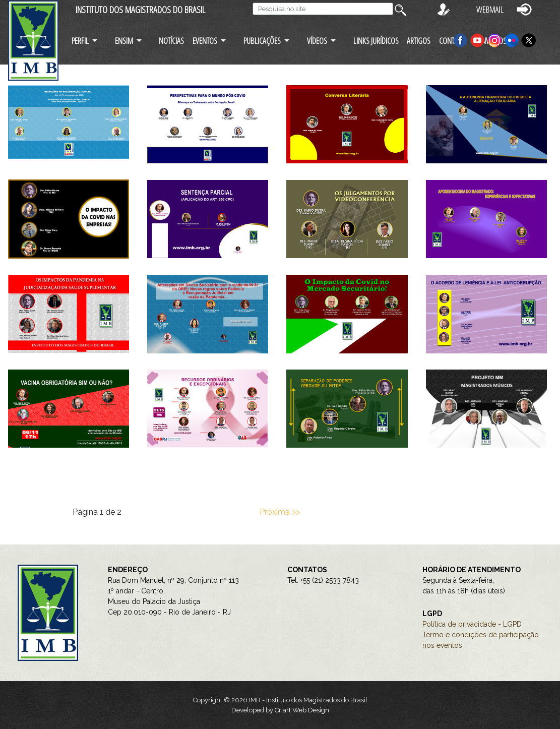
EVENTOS (205, 41)
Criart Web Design (302, 710)
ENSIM (124, 41)
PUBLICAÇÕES (262, 41)
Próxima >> (280, 512)
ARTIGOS (419, 41)
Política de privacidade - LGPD (472, 624)
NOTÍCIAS (171, 41)
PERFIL (80, 41)
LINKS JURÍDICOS (376, 41)
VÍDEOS (317, 41)
